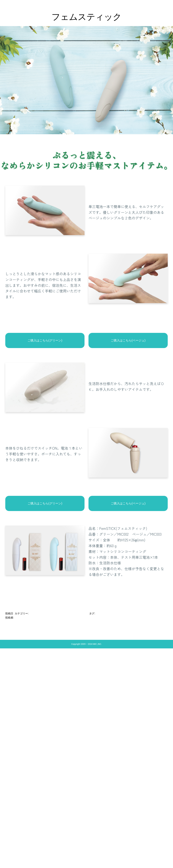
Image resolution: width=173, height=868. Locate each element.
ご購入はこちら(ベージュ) (128, 340)
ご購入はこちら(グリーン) (45, 340)
